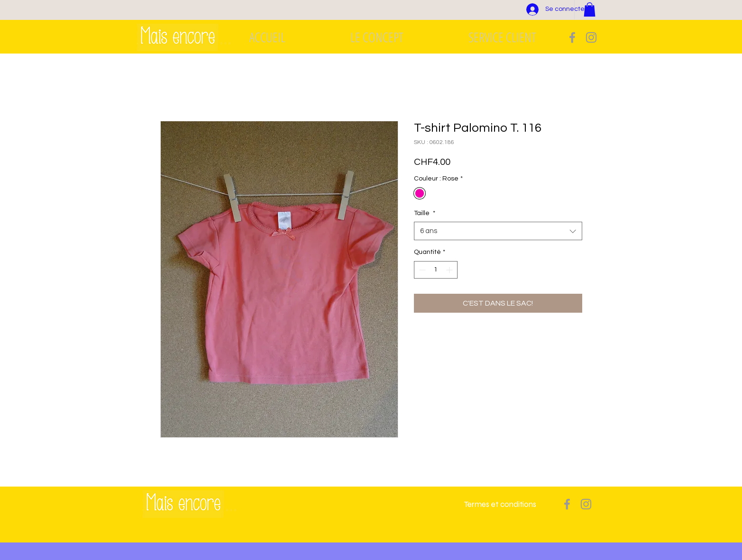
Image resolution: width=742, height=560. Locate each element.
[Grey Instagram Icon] (591, 37)
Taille (425, 213)
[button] (590, 9)
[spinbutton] (436, 270)
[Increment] (450, 270)
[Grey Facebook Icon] (572, 37)
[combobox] (498, 231)
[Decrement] (421, 270)
